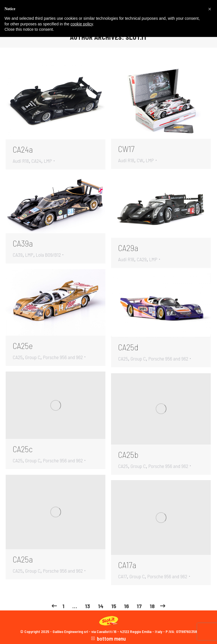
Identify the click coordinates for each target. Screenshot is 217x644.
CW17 (126, 149)
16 (126, 606)
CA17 (122, 576)
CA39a (23, 243)
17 (139, 606)
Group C (33, 357)
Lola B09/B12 (48, 255)
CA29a (128, 248)
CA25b (128, 454)
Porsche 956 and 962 (63, 357)
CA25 (18, 357)
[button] (210, 9)
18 (152, 606)
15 (114, 606)
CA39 (18, 255)
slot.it (136, 37)
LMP (48, 161)
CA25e (23, 346)
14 (101, 606)
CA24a (23, 149)
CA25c (23, 449)
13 (88, 606)
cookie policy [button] (82, 24)
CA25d (128, 347)
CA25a (23, 559)
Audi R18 (21, 161)
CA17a (127, 565)
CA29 (142, 259)
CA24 (36, 161)
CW (140, 160)
